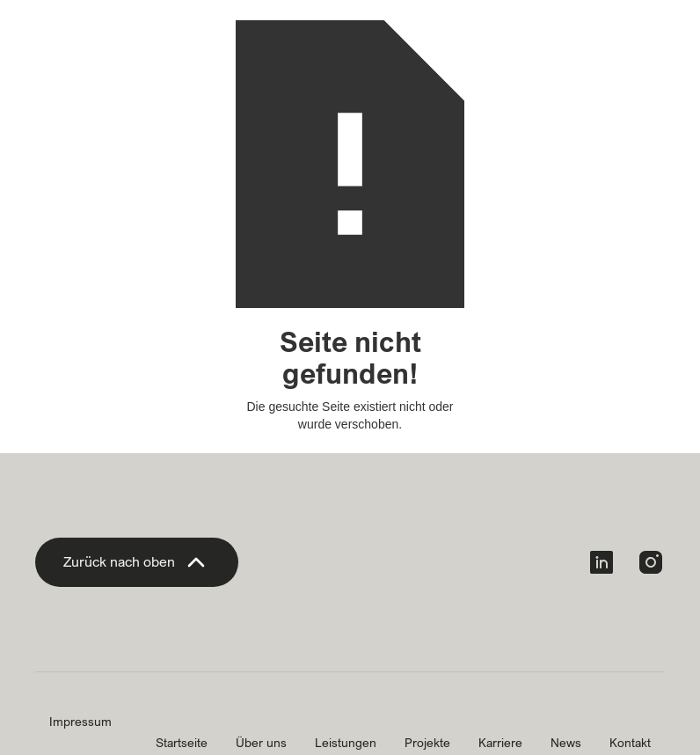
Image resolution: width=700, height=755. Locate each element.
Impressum (80, 722)
